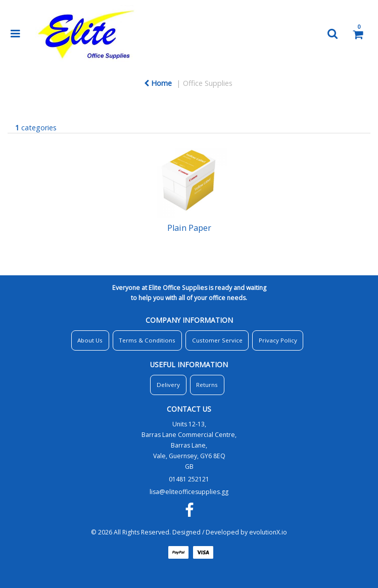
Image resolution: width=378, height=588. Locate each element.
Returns (207, 385)
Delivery (168, 385)
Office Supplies (208, 83)
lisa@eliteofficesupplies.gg (189, 492)
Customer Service (217, 340)
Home (158, 83)
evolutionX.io (268, 532)
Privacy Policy (278, 340)
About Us (90, 340)
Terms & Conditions (147, 340)
